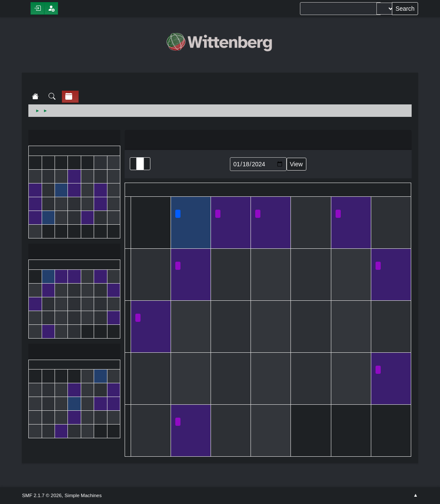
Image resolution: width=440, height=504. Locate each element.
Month (140, 164)
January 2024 (74, 252)
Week (147, 164)
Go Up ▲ (416, 495)
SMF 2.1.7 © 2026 (42, 495)
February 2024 (74, 353)
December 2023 (74, 139)
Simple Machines (83, 495)
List (133, 164)
